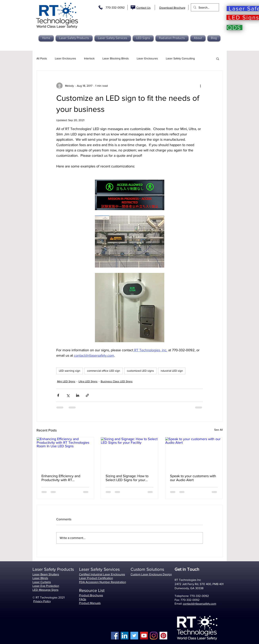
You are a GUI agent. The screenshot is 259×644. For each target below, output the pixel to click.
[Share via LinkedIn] (78, 395)
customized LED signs (140, 371)
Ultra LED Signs (88, 381)
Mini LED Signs (66, 381)
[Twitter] (134, 636)
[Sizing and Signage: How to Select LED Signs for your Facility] (129, 453)
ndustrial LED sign (172, 371)
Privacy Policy (42, 601)
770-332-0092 (115, 7)
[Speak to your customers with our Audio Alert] (194, 453)
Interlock (89, 58)
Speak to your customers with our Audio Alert (193, 478)
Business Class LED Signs (117, 381)
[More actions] (201, 86)
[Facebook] (115, 636)
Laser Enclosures (65, 58)
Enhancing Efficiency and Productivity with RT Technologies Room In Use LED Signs (62, 478)
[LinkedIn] (125, 636)
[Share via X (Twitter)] (68, 395)
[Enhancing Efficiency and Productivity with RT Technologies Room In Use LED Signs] (65, 453)
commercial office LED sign (104, 371)
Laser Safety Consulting (180, 58)
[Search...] (205, 7)
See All (218, 430)
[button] (172, 38)
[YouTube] (144, 636)
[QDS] (235, 28)
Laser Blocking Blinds (116, 58)
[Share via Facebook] (58, 395)
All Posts (42, 58)
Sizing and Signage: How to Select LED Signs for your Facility (127, 478)
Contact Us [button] (143, 8)
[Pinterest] (163, 636)
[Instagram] (154, 636)
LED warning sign (70, 371)
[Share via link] (87, 395)
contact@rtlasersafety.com (200, 604)
